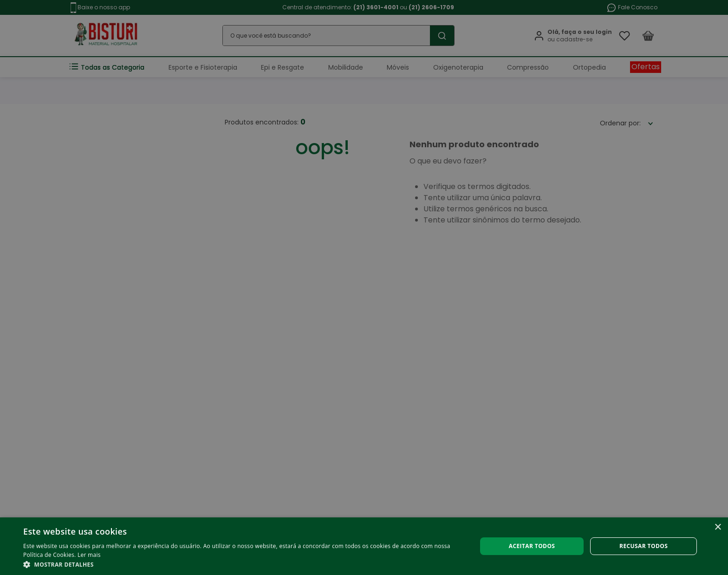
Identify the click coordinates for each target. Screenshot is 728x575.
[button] (243, 564)
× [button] (718, 527)
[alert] (364, 287)
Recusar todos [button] (643, 546)
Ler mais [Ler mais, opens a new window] (89, 555)
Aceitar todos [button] (532, 546)
